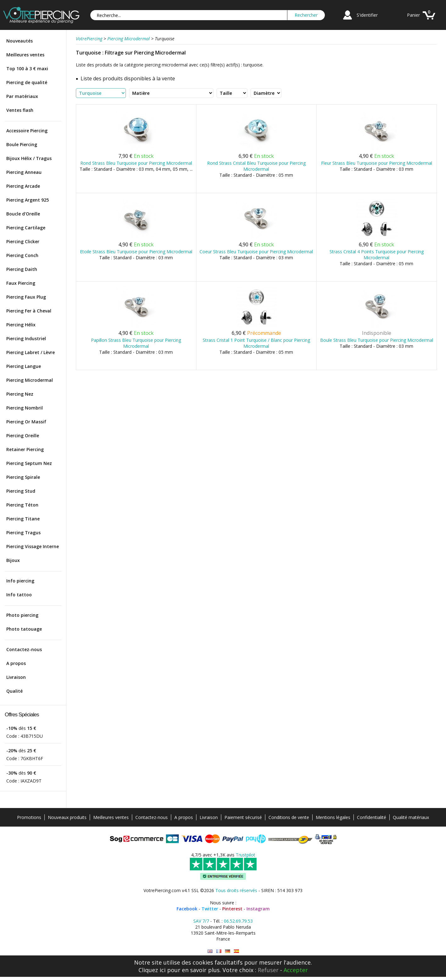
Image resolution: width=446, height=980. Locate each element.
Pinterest (232, 909)
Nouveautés (20, 41)
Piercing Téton (22, 505)
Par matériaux (22, 96)
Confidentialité (372, 817)
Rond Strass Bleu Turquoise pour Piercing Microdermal (136, 163)
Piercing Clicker (23, 241)
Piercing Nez (20, 394)
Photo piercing (22, 615)
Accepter (296, 970)
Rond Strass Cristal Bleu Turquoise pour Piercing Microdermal (256, 166)
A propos (16, 663)
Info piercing (20, 581)
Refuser (268, 970)
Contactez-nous (24, 649)
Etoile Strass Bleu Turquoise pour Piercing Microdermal (136, 252)
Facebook (187, 909)
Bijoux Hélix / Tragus (29, 158)
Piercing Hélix (21, 325)
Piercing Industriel (26, 338)
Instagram (258, 909)
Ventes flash (20, 110)
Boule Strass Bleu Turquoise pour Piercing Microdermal (377, 340)
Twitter (210, 909)
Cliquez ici (152, 970)
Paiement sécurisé (243, 817)
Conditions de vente (289, 817)
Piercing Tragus (23, 533)
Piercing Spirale (23, 477)
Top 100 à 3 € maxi (27, 69)
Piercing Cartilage (26, 228)
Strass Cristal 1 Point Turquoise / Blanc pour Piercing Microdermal (256, 343)
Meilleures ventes (25, 55)
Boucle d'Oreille (23, 214)
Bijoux (13, 560)
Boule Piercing (22, 144)
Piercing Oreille (23, 436)
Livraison (16, 677)
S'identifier (367, 15)
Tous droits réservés (236, 890)
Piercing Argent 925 (28, 200)
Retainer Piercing (25, 449)
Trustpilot (246, 855)
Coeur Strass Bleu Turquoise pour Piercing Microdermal (256, 252)
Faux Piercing (21, 283)
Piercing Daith (22, 269)
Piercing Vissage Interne (33, 546)
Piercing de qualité (27, 82)
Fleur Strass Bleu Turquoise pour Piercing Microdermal (377, 163)
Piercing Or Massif (26, 422)
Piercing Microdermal (30, 380)
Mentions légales (333, 817)
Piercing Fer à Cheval (29, 311)
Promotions (29, 817)
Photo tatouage (24, 629)
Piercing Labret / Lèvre (31, 352)
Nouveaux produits (67, 817)
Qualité (14, 691)
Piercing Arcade (23, 186)
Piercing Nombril (25, 408)
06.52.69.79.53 (238, 921)
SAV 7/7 (201, 921)
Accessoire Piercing (27, 131)
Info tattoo (19, 595)
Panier (413, 15)
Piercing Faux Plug (26, 297)
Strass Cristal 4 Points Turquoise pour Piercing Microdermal (377, 255)
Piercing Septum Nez (29, 463)
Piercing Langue (24, 366)
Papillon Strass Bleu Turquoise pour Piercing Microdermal (136, 343)
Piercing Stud (21, 491)
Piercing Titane (23, 519)
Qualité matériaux (411, 817)
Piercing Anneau (24, 172)
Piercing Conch (22, 255)
